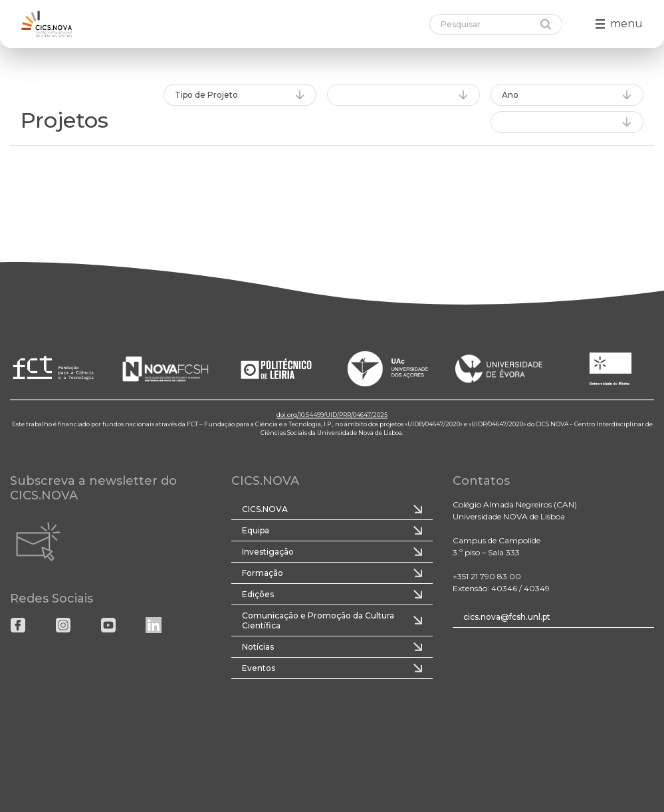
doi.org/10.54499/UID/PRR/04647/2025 (332, 415)
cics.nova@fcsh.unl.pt (507, 617)
